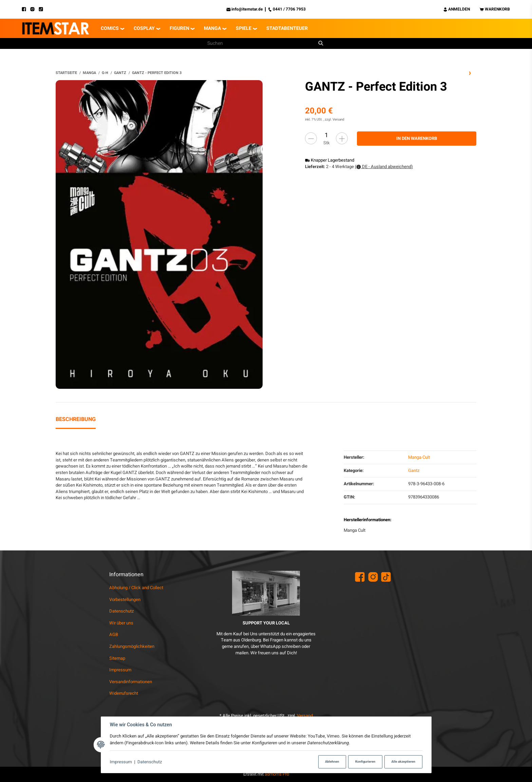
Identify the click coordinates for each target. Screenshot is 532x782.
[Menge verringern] (311, 138)
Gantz (414, 470)
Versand (338, 120)
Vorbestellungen (125, 599)
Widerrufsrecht (124, 693)
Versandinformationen (131, 682)
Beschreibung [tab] (76, 419)
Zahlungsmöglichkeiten (132, 646)
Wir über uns (121, 623)
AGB (114, 634)
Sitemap (117, 658)
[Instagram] (34, 9)
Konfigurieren (365, 761)
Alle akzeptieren (403, 761)
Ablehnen (332, 761)
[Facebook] (26, 9)
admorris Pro (277, 774)
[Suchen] (261, 43)
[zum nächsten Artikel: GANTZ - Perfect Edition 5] (470, 73)
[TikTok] (43, 9)
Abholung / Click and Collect (136, 588)
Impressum (121, 762)
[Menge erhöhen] (342, 138)
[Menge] (326, 135)
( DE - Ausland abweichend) (384, 167)
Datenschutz (150, 762)
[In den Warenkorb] (417, 139)
